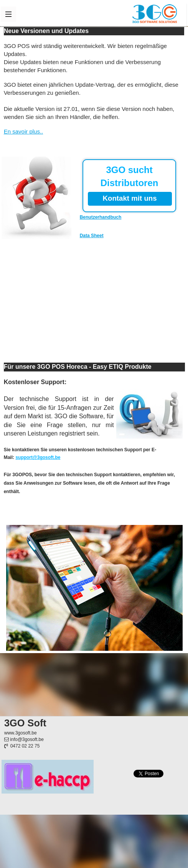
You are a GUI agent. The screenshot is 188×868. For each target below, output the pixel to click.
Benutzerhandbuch (101, 217)
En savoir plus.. (24, 131)
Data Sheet (92, 236)
